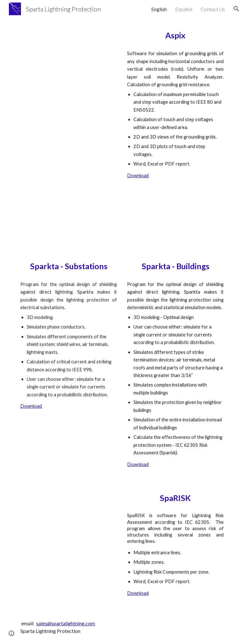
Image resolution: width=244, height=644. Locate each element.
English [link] (159, 9)
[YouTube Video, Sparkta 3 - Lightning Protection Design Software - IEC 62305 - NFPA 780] (175, 228)
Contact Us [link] (213, 9)
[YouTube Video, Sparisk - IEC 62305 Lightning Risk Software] (68, 522)
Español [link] (184, 9)
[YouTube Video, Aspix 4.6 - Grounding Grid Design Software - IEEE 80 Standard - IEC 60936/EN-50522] (68, 54)
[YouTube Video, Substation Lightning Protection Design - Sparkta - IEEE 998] (68, 228)
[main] (175, 35)
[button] (236, 9)
